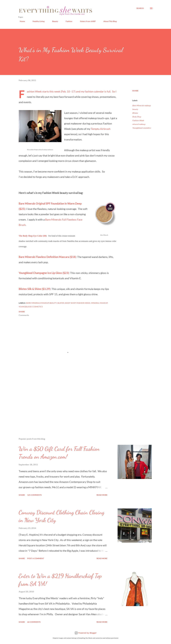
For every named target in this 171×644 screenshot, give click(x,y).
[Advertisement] (64, 404)
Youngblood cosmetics (142, 128)
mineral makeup (139, 124)
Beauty (54, 21)
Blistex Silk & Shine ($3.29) (35, 289)
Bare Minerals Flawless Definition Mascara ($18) (47, 257)
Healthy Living (37, 21)
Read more (102, 495)
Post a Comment (36, 558)
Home (21, 21)
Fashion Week (138, 120)
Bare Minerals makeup (141, 105)
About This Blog (108, 21)
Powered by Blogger (86, 633)
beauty (135, 109)
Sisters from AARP (86, 21)
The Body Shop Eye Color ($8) (33, 236)
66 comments (34, 622)
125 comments (34, 495)
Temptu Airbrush (101, 129)
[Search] (140, 8)
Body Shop (137, 117)
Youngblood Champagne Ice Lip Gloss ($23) (44, 273)
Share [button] (135, 91)
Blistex (135, 113)
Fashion (67, 21)
